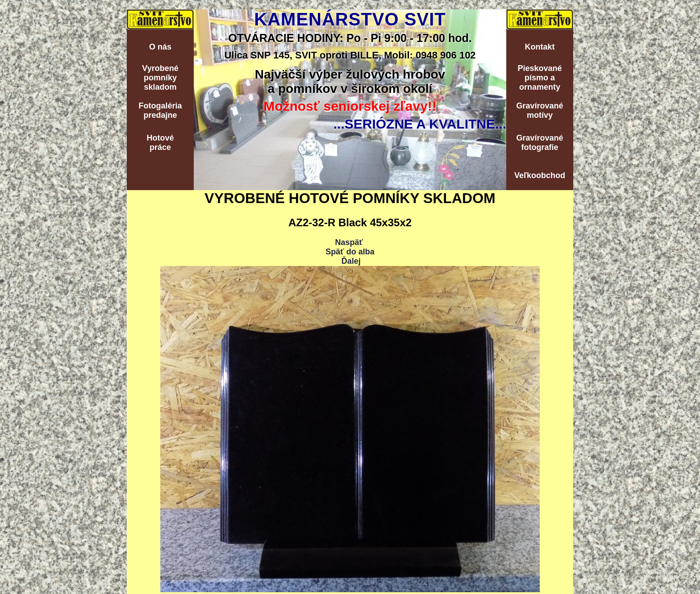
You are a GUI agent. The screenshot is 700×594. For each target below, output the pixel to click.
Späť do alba (350, 252)
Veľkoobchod (540, 175)
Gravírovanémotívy (540, 110)
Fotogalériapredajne (160, 110)
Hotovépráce (160, 143)
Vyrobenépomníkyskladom (160, 78)
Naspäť (349, 242)
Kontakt (540, 47)
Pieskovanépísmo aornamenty (540, 78)
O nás (160, 47)
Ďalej (351, 261)
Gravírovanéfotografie (540, 143)
